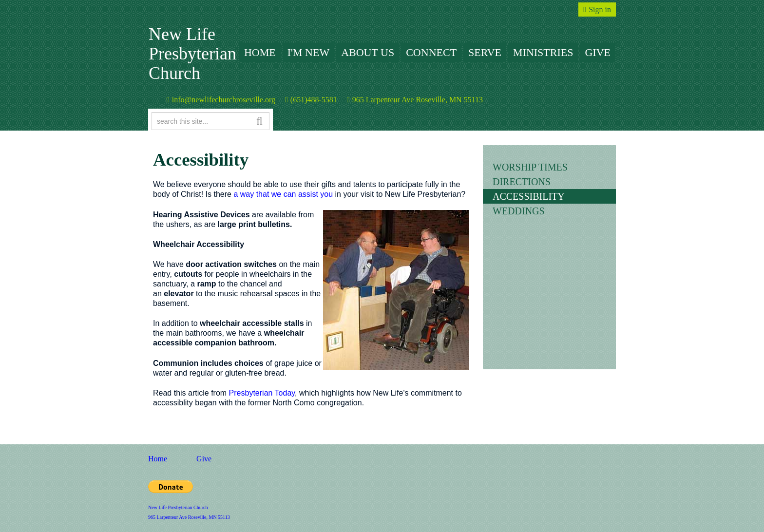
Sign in (600, 9)
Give (598, 52)
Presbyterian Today (262, 393)
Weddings (519, 211)
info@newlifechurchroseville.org (224, 100)
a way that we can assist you (282, 194)
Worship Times (530, 167)
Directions (522, 182)
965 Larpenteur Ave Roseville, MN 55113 (418, 100)
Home (260, 52)
